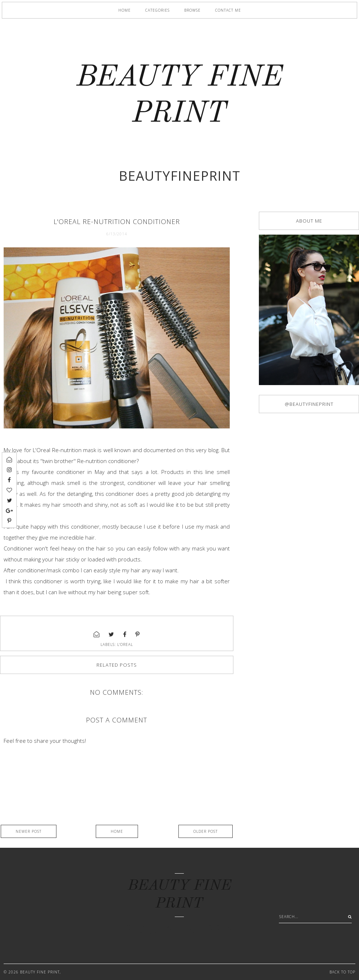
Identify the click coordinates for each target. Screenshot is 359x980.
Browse (192, 10)
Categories (157, 10)
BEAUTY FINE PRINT (40, 972)
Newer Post (29, 831)
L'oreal (125, 644)
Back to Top (342, 972)
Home (125, 10)
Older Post (206, 831)
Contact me (228, 10)
